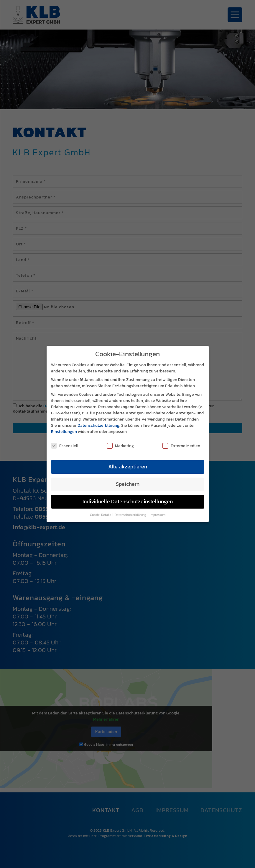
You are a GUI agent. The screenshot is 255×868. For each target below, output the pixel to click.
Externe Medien (181, 440)
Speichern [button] (128, 479)
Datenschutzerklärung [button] (131, 510)
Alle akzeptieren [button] (128, 462)
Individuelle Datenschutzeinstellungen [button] (128, 496)
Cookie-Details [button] (101, 510)
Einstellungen (64, 427)
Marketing (120, 440)
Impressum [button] (158, 510)
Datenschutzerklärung (98, 420)
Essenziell (65, 440)
